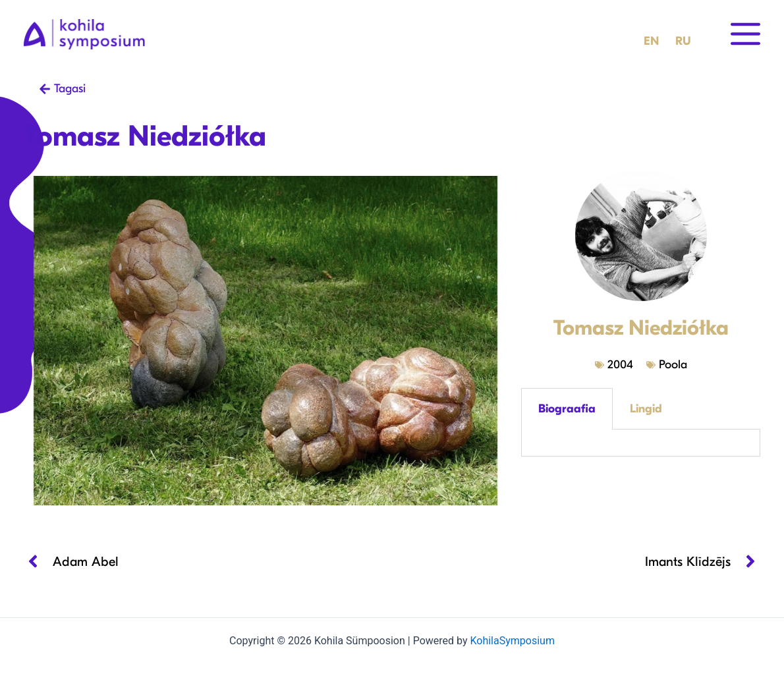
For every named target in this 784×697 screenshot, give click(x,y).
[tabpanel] (641, 443)
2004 (620, 365)
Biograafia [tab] (567, 409)
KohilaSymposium (512, 641)
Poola (673, 365)
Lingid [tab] (646, 409)
